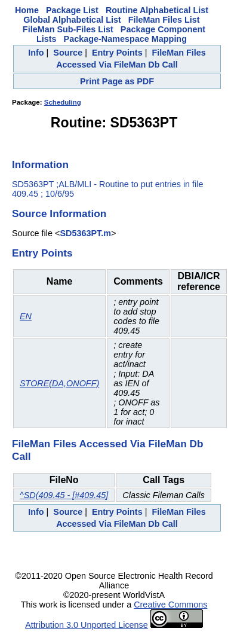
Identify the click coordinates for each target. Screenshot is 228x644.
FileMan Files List (164, 20)
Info (36, 53)
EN (26, 316)
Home (27, 10)
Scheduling (63, 102)
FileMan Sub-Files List (68, 29)
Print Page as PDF (117, 81)
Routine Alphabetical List (157, 10)
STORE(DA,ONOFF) (59, 383)
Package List (72, 10)
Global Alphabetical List (72, 20)
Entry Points (117, 53)
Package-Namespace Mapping (125, 39)
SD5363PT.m (85, 233)
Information (40, 164)
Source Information (59, 213)
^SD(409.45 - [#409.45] (64, 495)
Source (68, 53)
